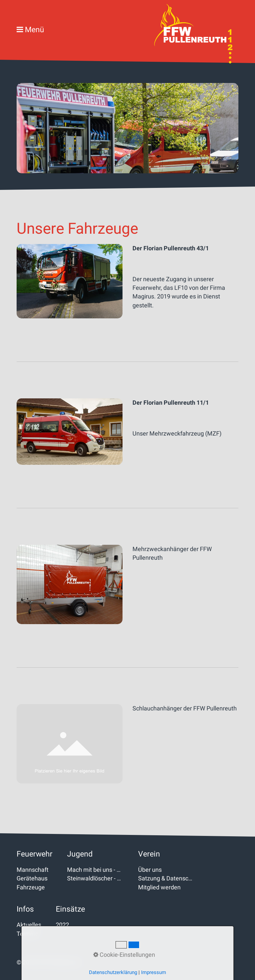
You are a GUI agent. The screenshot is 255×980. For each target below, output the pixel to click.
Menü (35, 30)
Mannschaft (33, 870)
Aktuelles (29, 925)
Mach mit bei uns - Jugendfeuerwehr (95, 870)
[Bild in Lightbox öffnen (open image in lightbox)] (70, 281)
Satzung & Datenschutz (166, 878)
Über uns (150, 870)
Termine (28, 934)
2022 (62, 925)
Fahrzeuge (31, 887)
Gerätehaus (32, 878)
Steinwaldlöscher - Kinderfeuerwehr (95, 878)
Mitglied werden (159, 887)
